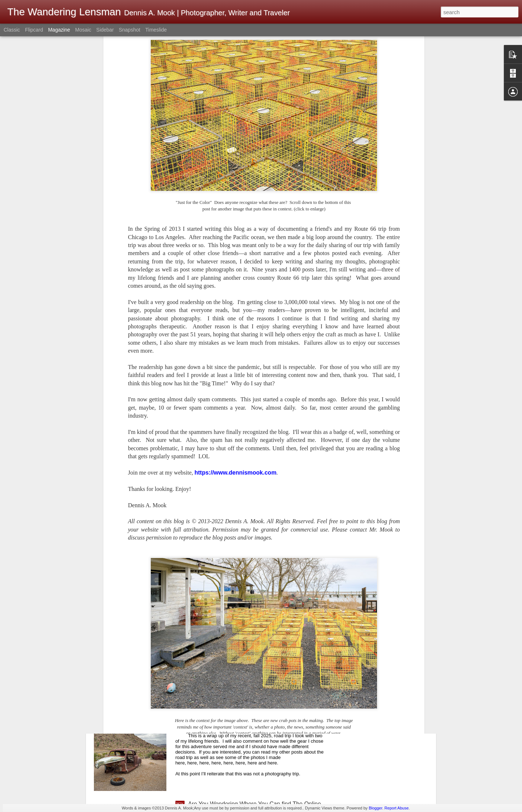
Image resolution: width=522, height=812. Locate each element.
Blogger (375, 808)
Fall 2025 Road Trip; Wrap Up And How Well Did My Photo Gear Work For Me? (255, 725)
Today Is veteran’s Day (217, 639)
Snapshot (130, 30)
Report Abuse (397, 808)
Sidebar (105, 30)
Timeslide (156, 30)
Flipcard (34, 30)
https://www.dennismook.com (236, 363)
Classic (12, 30)
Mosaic (83, 30)
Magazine (59, 30)
